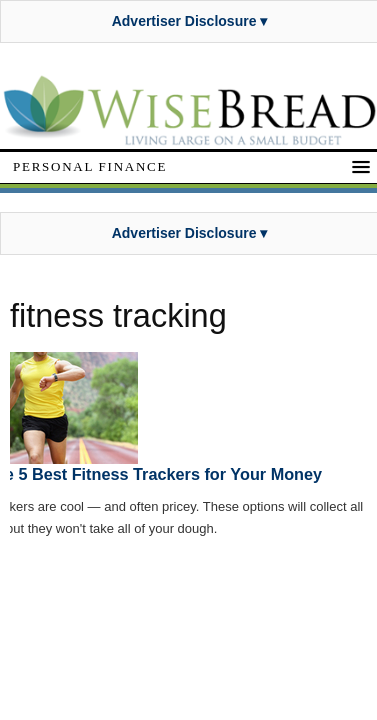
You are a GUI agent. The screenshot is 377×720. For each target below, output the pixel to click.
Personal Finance (90, 166)
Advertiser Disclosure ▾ (190, 21)
